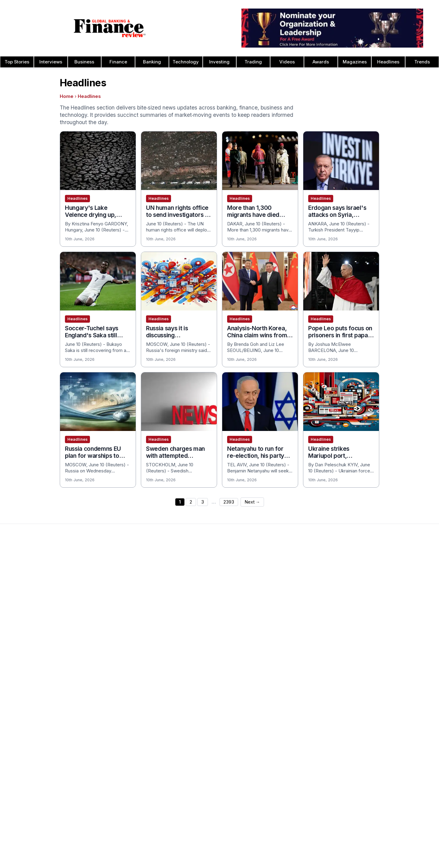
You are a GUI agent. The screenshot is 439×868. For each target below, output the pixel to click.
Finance (118, 62)
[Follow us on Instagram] (207, 852)
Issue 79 (103, 593)
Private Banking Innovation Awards (390, 779)
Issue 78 (103, 603)
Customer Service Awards (295, 632)
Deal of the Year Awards (293, 652)
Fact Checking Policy (377, 749)
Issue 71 (103, 671)
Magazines (355, 62)
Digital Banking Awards (291, 788)
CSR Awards (281, 642)
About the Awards (200, 574)
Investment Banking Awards (297, 759)
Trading (253, 62)
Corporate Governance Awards (300, 662)
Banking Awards (284, 769)
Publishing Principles (376, 701)
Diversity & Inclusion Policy (383, 740)
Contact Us (19, 603)
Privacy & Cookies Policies (35, 622)
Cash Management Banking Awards (305, 603)
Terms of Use (22, 632)
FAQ (185, 632)
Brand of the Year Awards (294, 583)
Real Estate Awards (375, 603)
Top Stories (17, 62)
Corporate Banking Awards (296, 671)
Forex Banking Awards (291, 730)
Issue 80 (103, 583)
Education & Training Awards (297, 701)
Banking (152, 62)
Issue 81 (103, 574)
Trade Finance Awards (378, 652)
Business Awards (286, 593)
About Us (17, 574)
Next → (252, 502)
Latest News (21, 613)
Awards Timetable (200, 583)
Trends (422, 62)
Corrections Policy (374, 720)
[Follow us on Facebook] (220, 852)
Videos (287, 62)
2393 (229, 502)
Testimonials (194, 613)
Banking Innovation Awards (296, 779)
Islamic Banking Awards (379, 593)
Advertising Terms (26, 642)
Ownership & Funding (377, 710)
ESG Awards (280, 720)
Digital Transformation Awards (299, 681)
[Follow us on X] (244, 852)
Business (84, 62)
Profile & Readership (29, 593)
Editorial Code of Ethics (379, 730)
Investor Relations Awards (382, 574)
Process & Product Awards (383, 622)
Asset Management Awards (297, 574)
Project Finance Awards (379, 613)
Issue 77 (103, 613)
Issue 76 (103, 622)
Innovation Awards (287, 740)
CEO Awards (281, 622)
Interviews (51, 62)
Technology (186, 62)
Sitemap (262, 841)
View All (102, 691)
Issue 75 (103, 632)
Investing (219, 62)
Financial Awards (372, 759)
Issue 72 (103, 662)
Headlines (388, 62)
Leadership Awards (375, 583)
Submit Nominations (202, 603)
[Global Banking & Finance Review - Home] (110, 28)
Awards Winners (198, 593)
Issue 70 (103, 681)
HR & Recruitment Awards (382, 642)
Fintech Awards (284, 691)
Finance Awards (284, 798)
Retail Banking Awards (378, 788)
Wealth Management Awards (385, 671)
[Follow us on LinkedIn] (232, 852)
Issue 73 (103, 652)
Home (67, 96)
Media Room (195, 622)
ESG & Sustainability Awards (297, 710)
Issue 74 (103, 642)
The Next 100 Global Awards (384, 662)
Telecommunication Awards (384, 632)
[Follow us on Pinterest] (195, 852)
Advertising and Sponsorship (37, 583)
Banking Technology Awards (297, 613)
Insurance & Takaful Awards (297, 749)
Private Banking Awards (379, 769)
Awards (321, 62)
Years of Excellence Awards (384, 691)
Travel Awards (369, 681)
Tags (280, 841)
